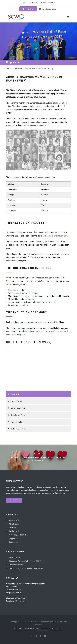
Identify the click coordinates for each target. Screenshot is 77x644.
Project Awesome (16, 565)
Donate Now (28, 9)
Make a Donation (41, 629)
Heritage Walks (16, 422)
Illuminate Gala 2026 (48, 3)
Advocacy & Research (18, 535)
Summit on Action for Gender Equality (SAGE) (27, 568)
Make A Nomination (18, 408)
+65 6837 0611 (21, 598)
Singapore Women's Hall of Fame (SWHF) (25, 561)
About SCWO (14, 520)
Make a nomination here (57, 236)
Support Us (14, 538)
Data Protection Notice (23, 629)
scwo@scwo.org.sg (48, 9)
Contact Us (33, 3)
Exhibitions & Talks (18, 415)
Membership (14, 524)
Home (24, 3)
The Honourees (16, 401)
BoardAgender (15, 557)
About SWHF (16, 394)
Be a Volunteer (56, 629)
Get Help (12, 528)
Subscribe (14, 500)
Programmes (17, 69)
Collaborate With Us (18, 429)
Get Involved (14, 531)
